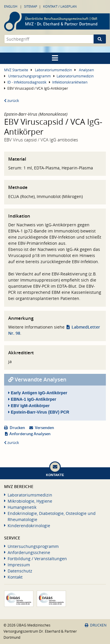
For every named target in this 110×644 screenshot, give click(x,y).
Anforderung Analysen (30, 434)
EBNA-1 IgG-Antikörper (32, 399)
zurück (12, 101)
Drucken (17, 428)
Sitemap (31, 6)
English (11, 6)
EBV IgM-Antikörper (29, 406)
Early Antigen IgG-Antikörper (38, 393)
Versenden (44, 428)
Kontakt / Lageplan (60, 6)
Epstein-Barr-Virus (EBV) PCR (39, 412)
